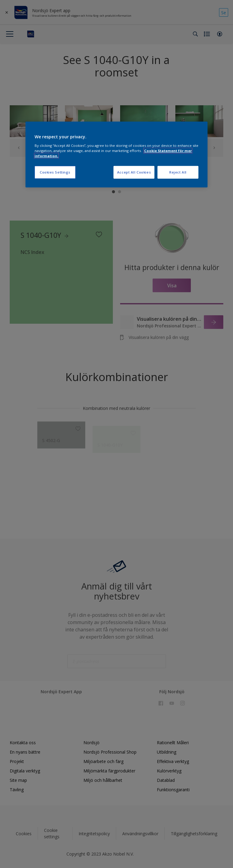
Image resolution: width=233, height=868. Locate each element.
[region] (116, 155)
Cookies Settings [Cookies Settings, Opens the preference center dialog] (55, 172)
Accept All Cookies (134, 172)
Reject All (178, 172)
